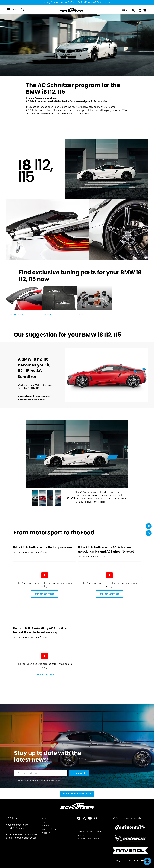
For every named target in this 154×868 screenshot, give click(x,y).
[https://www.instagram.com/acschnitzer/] (84, 818)
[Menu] (12, 10)
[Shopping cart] (145, 11)
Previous (41, 457)
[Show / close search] (22, 10)
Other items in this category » (77, 794)
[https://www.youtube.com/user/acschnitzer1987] (90, 818)
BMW (44, 818)
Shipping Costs (49, 829)
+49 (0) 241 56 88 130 (26, 835)
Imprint (80, 835)
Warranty (46, 833)
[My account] (133, 11)
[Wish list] (140, 11)
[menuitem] (13, 11)
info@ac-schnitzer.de (25, 838)
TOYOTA (45, 826)
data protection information (47, 781)
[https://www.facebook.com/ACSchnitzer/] (79, 818)
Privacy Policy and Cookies (90, 831)
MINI (43, 822)
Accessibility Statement (88, 839)
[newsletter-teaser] (79, 773)
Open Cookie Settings (45, 594)
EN (124, 10)
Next (113, 457)
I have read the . (39, 781)
